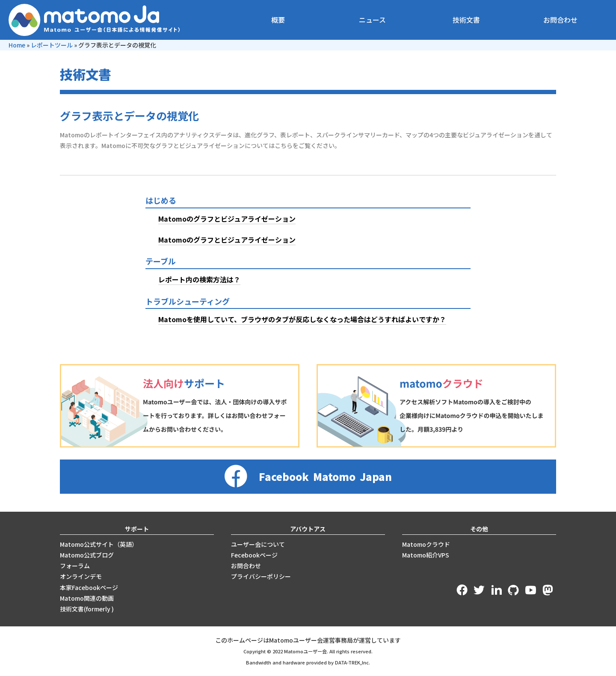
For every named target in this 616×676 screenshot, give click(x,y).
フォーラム (75, 566)
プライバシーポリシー (261, 576)
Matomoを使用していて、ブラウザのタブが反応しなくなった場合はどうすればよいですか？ (302, 319)
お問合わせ (560, 20)
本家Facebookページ (89, 587)
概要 (278, 20)
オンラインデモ (81, 576)
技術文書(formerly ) (87, 609)
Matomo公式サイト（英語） (99, 544)
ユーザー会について (258, 544)
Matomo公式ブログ (87, 555)
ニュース (372, 20)
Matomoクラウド (426, 544)
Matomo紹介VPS (426, 555)
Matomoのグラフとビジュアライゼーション (227, 219)
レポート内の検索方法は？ (199, 279)
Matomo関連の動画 (87, 598)
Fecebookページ (254, 555)
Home (17, 45)
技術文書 (466, 20)
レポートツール (52, 45)
